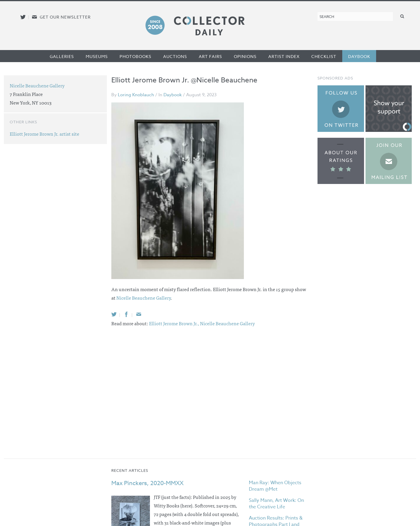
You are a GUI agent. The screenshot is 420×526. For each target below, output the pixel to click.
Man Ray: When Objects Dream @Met (275, 486)
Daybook (359, 56)
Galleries (62, 56)
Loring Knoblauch (136, 95)
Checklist (324, 56)
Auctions (175, 56)
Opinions (245, 56)
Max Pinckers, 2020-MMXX (147, 483)
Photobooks (135, 56)
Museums (97, 56)
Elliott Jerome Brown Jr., (175, 323)
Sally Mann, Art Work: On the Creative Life (276, 504)
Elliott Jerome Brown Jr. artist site (44, 134)
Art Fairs (210, 56)
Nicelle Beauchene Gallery (143, 298)
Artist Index (284, 56)
